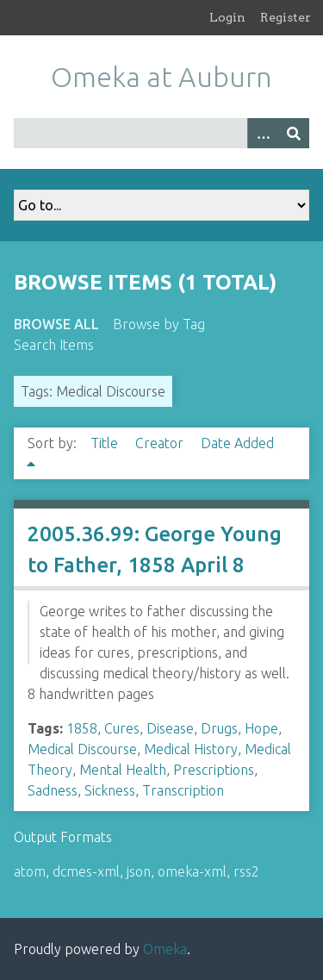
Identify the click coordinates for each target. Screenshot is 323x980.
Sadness (53, 790)
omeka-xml (192, 871)
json (139, 871)
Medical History (191, 749)
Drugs (219, 728)
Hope (261, 728)
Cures (122, 728)
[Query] (161, 133)
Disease (170, 728)
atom (30, 871)
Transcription (183, 790)
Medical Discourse (82, 749)
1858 (82, 728)
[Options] (263, 133)
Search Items (54, 345)
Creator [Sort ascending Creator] (161, 443)
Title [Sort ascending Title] (106, 443)
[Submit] (294, 133)
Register (286, 17)
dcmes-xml (86, 871)
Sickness (110, 790)
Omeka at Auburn (161, 77)
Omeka (165, 949)
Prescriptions (214, 770)
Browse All (56, 324)
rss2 (246, 871)
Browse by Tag (159, 324)
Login (227, 17)
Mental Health (123, 770)
